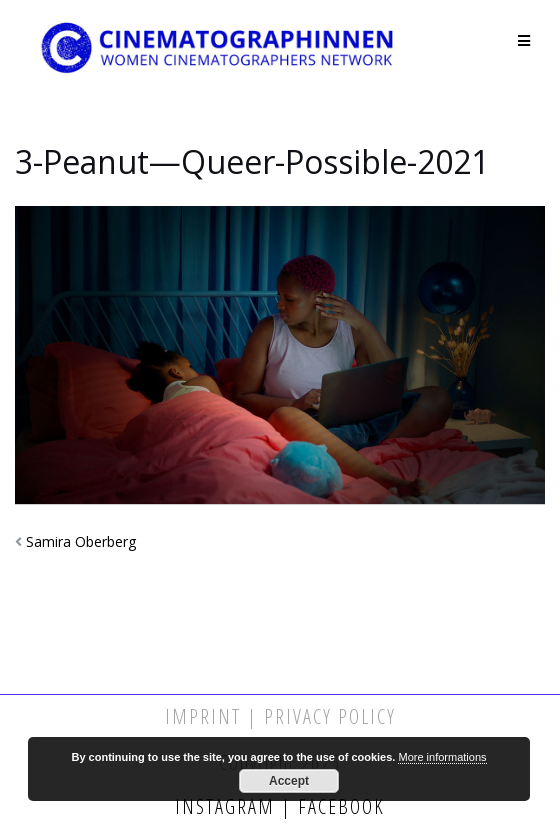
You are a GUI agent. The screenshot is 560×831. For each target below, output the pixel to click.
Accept (289, 781)
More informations (442, 757)
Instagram (228, 806)
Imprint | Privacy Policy (280, 716)
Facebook (338, 806)
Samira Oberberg (81, 541)
